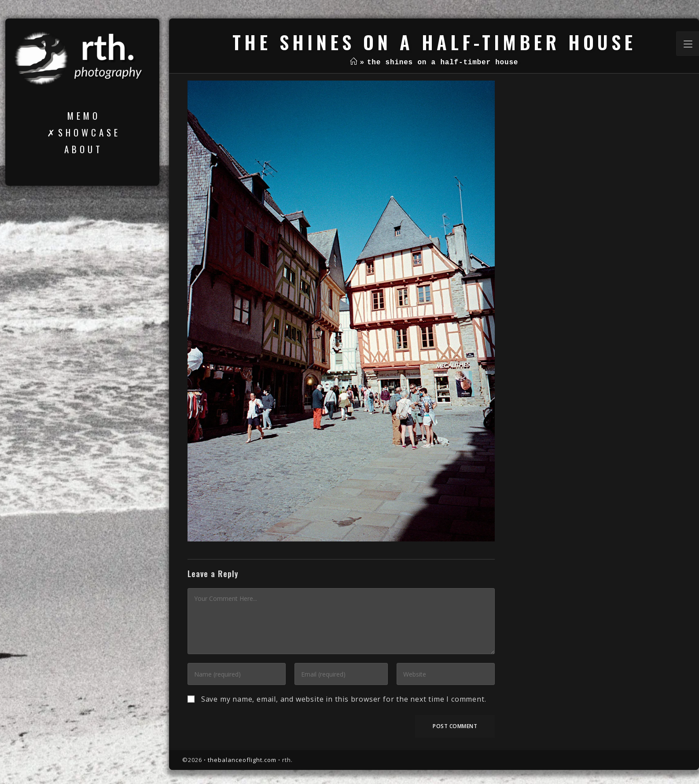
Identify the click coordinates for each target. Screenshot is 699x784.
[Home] (354, 63)
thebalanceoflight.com (242, 760)
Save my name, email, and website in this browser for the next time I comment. (344, 699)
